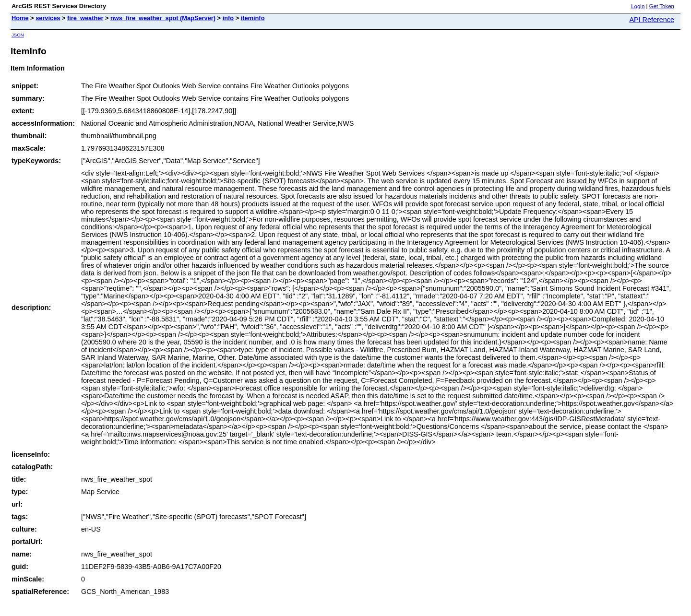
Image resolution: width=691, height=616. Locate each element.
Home (20, 18)
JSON (18, 35)
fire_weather (85, 18)
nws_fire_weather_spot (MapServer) (163, 18)
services (48, 18)
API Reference (652, 20)
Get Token (662, 6)
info (228, 18)
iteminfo (253, 18)
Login (638, 6)
